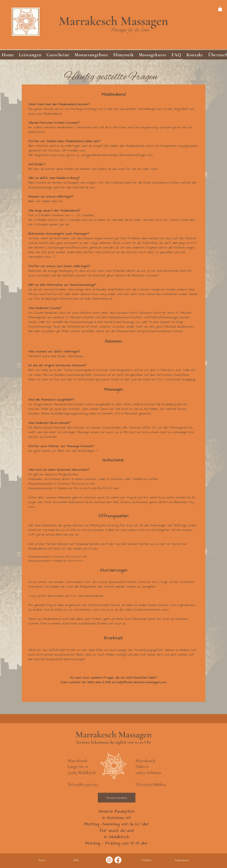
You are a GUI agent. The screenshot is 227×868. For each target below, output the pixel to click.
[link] (220, 9)
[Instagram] (109, 860)
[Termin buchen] (117, 798)
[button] (30, 55)
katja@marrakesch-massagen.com (141, 682)
